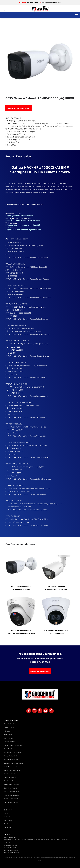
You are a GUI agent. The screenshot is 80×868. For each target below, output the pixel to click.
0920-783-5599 (13, 845)
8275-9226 (7, 842)
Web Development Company (66, 857)
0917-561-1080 (13, 847)
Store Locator (8, 820)
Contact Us (7, 827)
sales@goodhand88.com (12, 850)
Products (7, 817)
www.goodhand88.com (11, 853)
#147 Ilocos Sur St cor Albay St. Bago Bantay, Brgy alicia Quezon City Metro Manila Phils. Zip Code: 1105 (36, 839)
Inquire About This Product (19, 108)
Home (6, 813)
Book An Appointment (40, 671)
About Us (7, 824)
